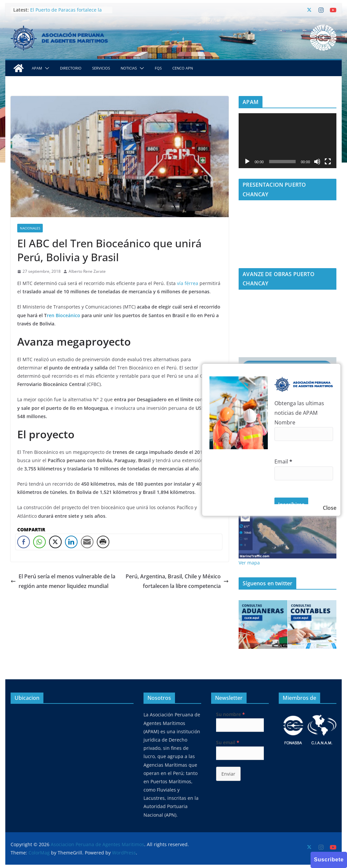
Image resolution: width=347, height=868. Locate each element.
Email (283, 461)
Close (330, 508)
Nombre (285, 422)
